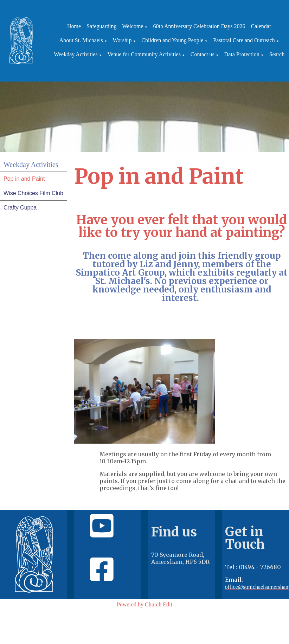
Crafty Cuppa (20, 208)
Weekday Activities (76, 54)
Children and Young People (172, 40)
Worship (122, 40)
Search (277, 54)
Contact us (203, 54)
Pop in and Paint (24, 179)
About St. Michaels (81, 40)
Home (74, 26)
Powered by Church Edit (144, 604)
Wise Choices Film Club (33, 193)
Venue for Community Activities (144, 54)
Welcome (133, 26)
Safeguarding (101, 26)
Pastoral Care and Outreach (244, 40)
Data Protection (242, 54)
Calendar (261, 26)
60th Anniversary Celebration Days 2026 (199, 26)
